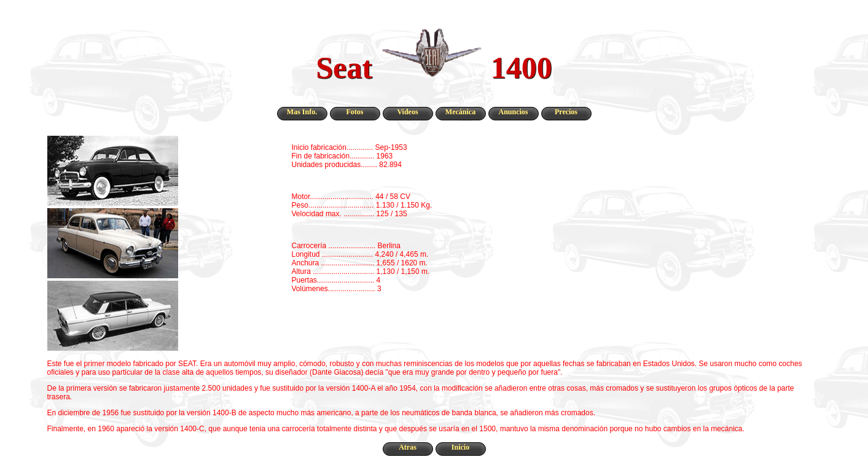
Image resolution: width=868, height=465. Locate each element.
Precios (566, 112)
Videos (407, 112)
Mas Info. (302, 112)
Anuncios (513, 112)
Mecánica (460, 112)
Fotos (355, 112)
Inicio (460, 447)
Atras (408, 447)
